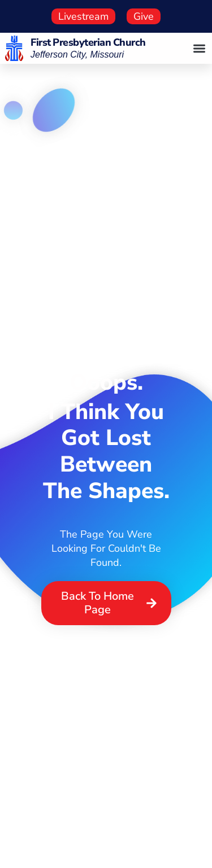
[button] (200, 48)
